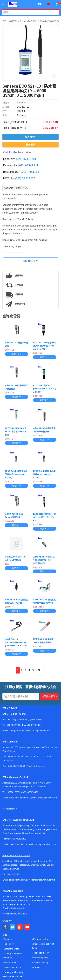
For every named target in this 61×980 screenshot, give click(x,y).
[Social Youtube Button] (27, 927)
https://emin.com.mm (48, 798)
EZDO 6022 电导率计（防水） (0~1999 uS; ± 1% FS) (44, 517)
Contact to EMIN (11, 949)
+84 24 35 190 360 (16, 766)
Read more (29, 261)
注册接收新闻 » (49, 696)
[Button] (3, 4)
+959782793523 (14, 792)
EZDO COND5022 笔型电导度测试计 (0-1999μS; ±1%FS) (16, 474)
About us (8, 939)
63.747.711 (32, 165)
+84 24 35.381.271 (35, 757)
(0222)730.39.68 (29, 172)
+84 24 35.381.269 (15, 757)
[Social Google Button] (20, 927)
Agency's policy (41, 963)
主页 (4, 21)
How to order (10, 963)
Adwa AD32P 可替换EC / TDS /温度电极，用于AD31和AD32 (44, 560)
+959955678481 (30, 792)
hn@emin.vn (39, 766)
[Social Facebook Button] (5, 927)
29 (39, 670)
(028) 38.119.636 (25, 178)
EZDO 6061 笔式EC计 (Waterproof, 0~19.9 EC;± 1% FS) (45, 389)
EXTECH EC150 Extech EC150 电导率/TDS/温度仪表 (16, 432)
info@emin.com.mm (18, 798)
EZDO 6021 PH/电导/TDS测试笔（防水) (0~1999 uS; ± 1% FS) (44, 346)
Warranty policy (40, 958)
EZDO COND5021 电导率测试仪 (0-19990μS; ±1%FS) (44, 474)
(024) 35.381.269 (26, 159)
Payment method (41, 939)
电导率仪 (13, 21)
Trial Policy (8, 944)
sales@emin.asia (17, 908)
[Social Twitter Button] (13, 927)
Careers (37, 967)
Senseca (22, 103)
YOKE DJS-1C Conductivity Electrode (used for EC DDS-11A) (16, 643)
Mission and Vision (12, 967)
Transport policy (41, 953)
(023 (21, 165)
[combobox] (29, 12)
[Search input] (29, 12)
